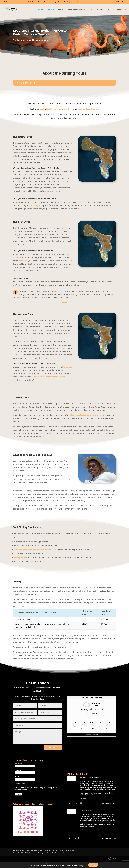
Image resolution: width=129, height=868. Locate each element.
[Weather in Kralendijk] (92, 722)
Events (103, 10)
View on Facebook (107, 803)
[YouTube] (115, 859)
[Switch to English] (59, 863)
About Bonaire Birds (75, 10)
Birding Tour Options (46, 10)
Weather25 (95, 735)
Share (115, 803)
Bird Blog (62, 10)
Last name (18, 770)
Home (119, 10)
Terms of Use (70, 850)
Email (17, 777)
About (110, 10)
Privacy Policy (58, 850)
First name (18, 764)
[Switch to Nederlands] (121, 2)
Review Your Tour (19, 850)
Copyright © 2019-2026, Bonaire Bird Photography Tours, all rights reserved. (38, 853)
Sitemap (48, 850)
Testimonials (93, 10)
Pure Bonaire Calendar (35, 850)
